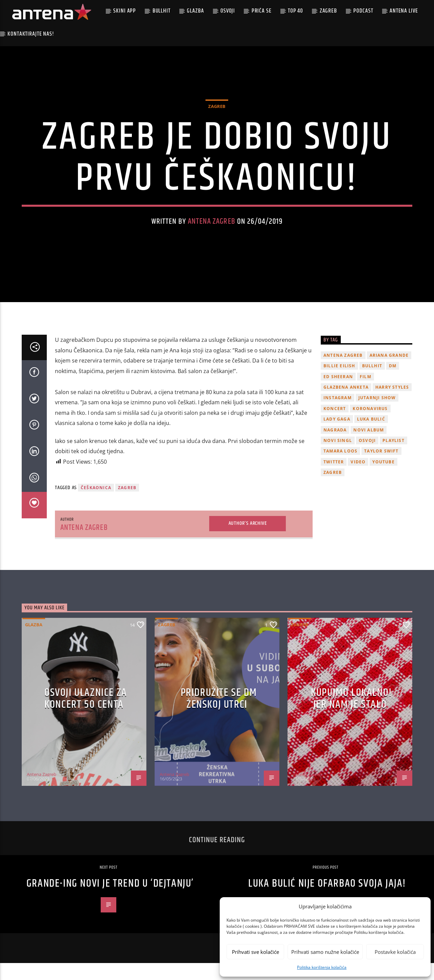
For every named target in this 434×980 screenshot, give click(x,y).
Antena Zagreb (212, 230)
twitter (334, 478)
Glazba (195, 11)
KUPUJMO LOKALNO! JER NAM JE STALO (352, 715)
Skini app (125, 11)
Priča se (262, 11)
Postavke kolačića (395, 952)
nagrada (335, 447)
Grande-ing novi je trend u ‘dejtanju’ (110, 900)
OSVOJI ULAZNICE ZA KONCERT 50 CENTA (86, 715)
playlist (393, 457)
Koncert (335, 425)
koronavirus (370, 425)
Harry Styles (392, 404)
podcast (363, 11)
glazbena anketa (346, 404)
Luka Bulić (371, 436)
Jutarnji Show (377, 415)
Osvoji (228, 11)
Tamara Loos (340, 468)
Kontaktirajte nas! (31, 34)
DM (393, 383)
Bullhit (162, 11)
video (358, 478)
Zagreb (328, 11)
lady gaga (337, 436)
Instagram (338, 415)
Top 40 (295, 11)
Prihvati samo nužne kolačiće (325, 952)
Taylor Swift (381, 468)
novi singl (338, 457)
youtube (383, 478)
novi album (369, 447)
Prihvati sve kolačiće (255, 952)
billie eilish (339, 383)
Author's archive (248, 540)
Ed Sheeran (338, 393)
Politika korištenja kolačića (322, 967)
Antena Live (404, 11)
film (366, 393)
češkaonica (96, 504)
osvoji (367, 457)
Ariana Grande (389, 372)
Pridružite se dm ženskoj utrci (219, 715)
